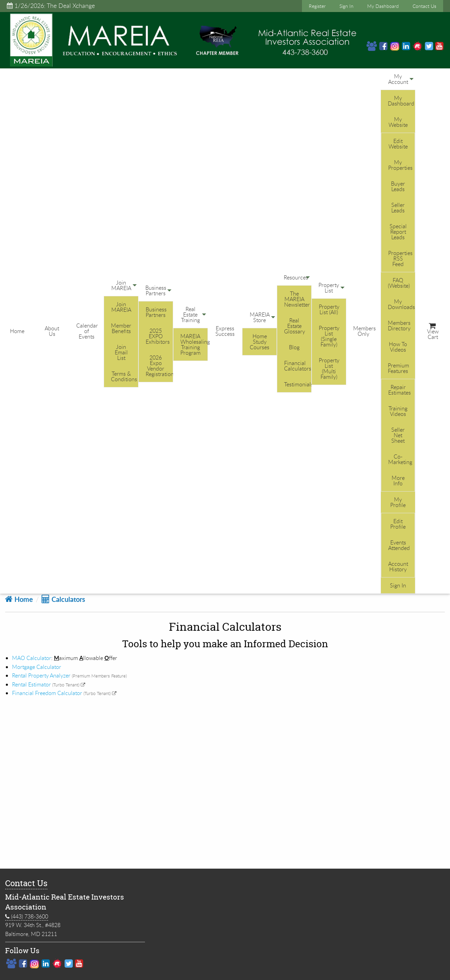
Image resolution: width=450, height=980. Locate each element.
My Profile (398, 502)
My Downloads (401, 304)
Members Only (364, 331)
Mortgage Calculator (37, 667)
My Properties (400, 165)
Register (317, 6)
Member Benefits (121, 328)
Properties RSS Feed (400, 258)
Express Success (225, 331)
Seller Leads (398, 208)
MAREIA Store (260, 317)
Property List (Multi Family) (329, 368)
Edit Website (398, 144)
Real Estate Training (190, 315)
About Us (52, 331)
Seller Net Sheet (398, 435)
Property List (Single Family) (329, 336)
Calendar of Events (87, 331)
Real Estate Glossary (295, 326)
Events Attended (399, 545)
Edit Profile (398, 524)
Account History (398, 566)
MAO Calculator (32, 658)
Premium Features (398, 368)
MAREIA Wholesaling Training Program (194, 344)
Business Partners (156, 290)
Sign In (346, 6)
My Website (398, 122)
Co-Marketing (400, 459)
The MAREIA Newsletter (297, 299)
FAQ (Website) (399, 283)
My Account (398, 79)
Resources (296, 277)
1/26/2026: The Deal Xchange (51, 5)
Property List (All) (329, 309)
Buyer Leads (398, 186)
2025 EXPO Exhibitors (158, 336)
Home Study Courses (260, 342)
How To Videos (398, 347)
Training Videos (398, 411)
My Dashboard (383, 6)
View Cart (433, 332)
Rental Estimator (31, 684)
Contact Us (424, 6)
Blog (294, 347)
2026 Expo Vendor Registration (159, 366)
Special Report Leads (398, 232)
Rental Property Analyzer (41, 675)
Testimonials (298, 384)
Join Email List (121, 352)
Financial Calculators (298, 366)
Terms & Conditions (124, 376)
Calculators (63, 599)
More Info (398, 481)
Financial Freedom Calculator (47, 693)
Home (17, 331)
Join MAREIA (121, 285)
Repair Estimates (400, 390)
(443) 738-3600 (27, 917)
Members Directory (399, 326)
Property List (329, 288)
